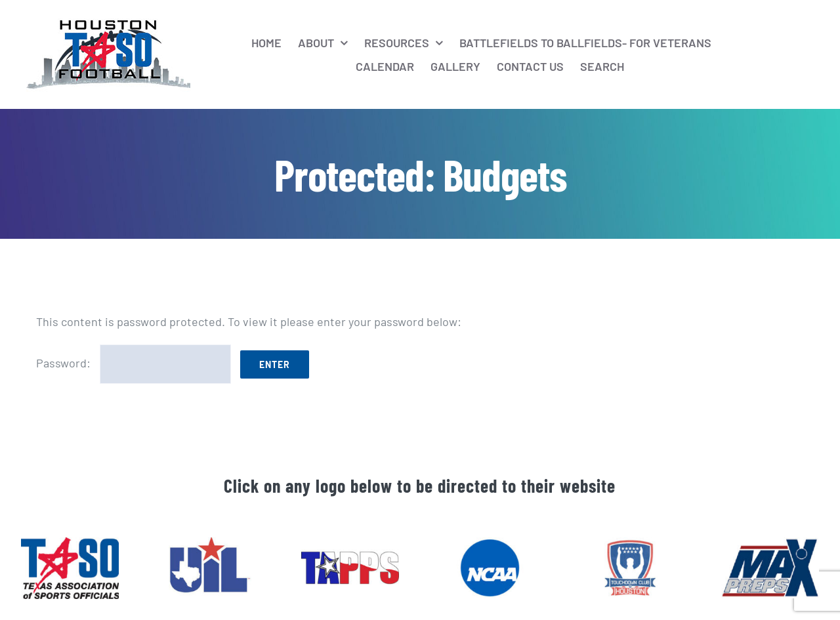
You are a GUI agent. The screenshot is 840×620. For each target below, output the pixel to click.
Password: (134, 363)
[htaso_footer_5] (770, 543)
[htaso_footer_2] (210, 543)
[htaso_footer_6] (630, 543)
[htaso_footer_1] (70, 543)
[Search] (602, 66)
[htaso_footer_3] (350, 543)
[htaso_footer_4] (490, 543)
